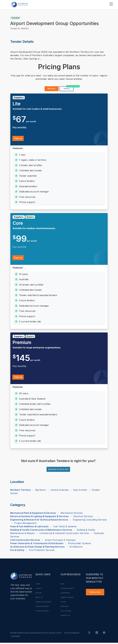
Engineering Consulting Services (90, 521)
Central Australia (59, 491)
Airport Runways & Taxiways (60, 541)
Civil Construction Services (25, 541)
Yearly (68, 88)
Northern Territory (20, 491)
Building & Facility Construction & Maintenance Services (41, 531)
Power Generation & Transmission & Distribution (37, 545)
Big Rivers (41, 491)
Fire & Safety (17, 551)
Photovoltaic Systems (79, 545)
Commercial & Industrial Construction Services (64, 534)
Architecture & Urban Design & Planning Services (37, 548)
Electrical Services (83, 518)
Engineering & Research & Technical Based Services (39, 521)
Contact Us (66, 617)
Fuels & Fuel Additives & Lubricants (29, 528)
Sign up (19, 139)
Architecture (76, 548)
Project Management (25, 524)
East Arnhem (80, 491)
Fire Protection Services (42, 551)
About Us (40, 599)
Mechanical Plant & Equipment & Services (33, 514)
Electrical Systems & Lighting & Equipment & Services (39, 518)
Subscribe (96, 594)
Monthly (51, 89)
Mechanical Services (72, 514)
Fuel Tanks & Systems (65, 528)
